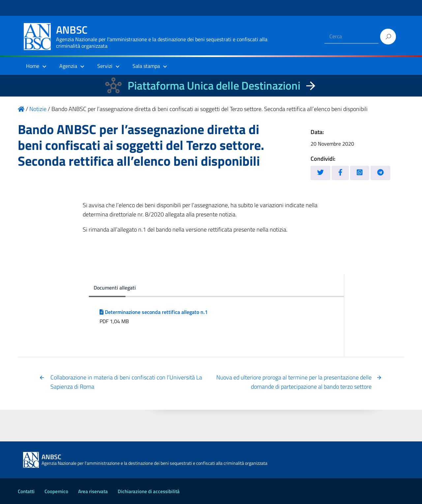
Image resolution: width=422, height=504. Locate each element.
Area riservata (93, 491)
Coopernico (56, 491)
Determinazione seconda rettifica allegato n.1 (154, 312)
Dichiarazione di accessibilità (149, 491)
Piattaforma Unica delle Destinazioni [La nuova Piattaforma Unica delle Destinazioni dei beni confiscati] (214, 85)
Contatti (26, 491)
